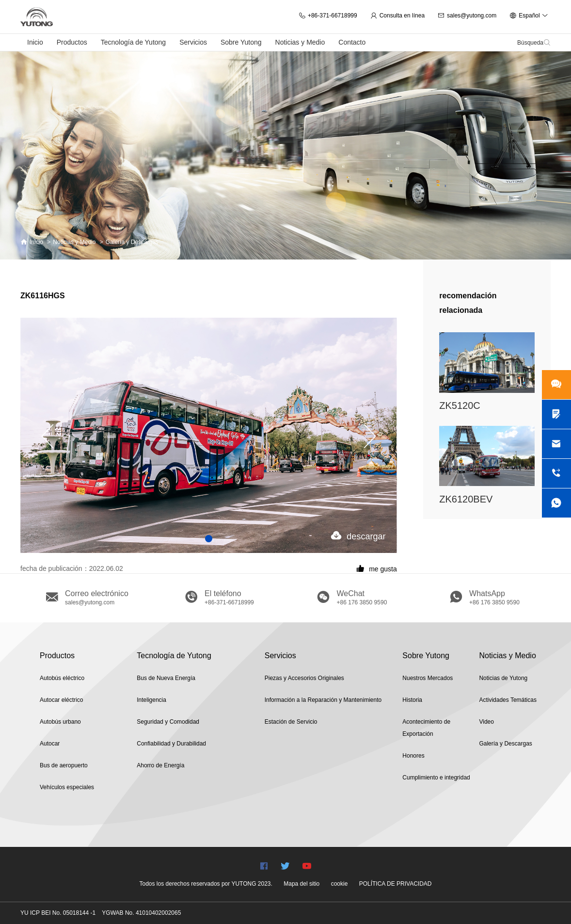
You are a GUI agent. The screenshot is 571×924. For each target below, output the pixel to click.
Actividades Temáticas (508, 700)
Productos (72, 42)
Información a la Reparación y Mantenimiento (323, 700)
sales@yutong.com (467, 16)
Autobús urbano (60, 722)
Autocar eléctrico (61, 700)
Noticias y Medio (300, 42)
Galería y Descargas (132, 242)
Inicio (35, 42)
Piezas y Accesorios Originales (304, 678)
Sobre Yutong (241, 42)
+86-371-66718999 (328, 16)
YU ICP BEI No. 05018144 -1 (58, 913)
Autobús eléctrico (62, 678)
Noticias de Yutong (503, 678)
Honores (413, 756)
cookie (340, 884)
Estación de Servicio (291, 722)
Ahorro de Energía (160, 765)
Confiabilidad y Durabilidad (171, 744)
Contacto (352, 42)
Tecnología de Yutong (133, 42)
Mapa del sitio (301, 884)
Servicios (193, 42)
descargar (358, 536)
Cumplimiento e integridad (436, 778)
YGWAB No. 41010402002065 (141, 913)
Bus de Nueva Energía (166, 678)
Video (486, 722)
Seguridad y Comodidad (168, 722)
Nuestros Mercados (428, 678)
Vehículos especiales (67, 787)
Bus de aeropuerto (64, 765)
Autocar (50, 744)
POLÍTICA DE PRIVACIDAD (396, 884)
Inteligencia (151, 700)
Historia (412, 700)
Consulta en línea (397, 16)
